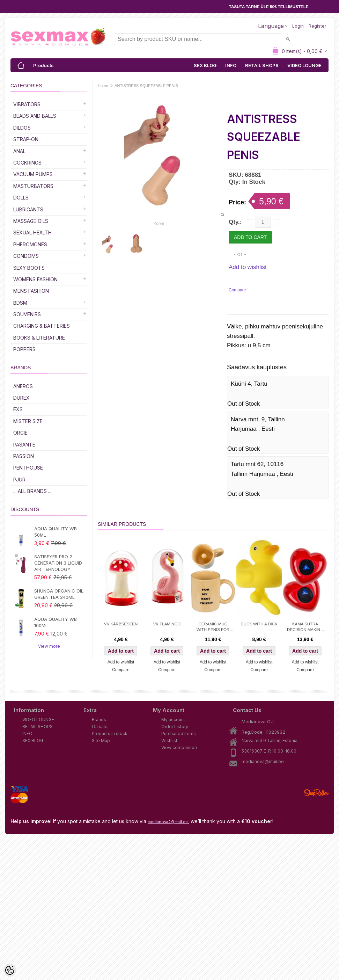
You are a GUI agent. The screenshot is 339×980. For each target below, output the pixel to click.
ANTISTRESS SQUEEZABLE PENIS (146, 86)
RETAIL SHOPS (262, 65)
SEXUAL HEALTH (32, 233)
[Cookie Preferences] (10, 970)
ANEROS (23, 386)
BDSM (20, 303)
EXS (18, 409)
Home (103, 86)
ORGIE (20, 433)
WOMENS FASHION (35, 279)
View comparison (179, 747)
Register (317, 26)
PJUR (19, 480)
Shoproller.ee (316, 793)
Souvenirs (27, 314)
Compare (237, 290)
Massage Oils (31, 221)
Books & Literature (39, 338)
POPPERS (24, 349)
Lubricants (28, 209)
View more (49, 646)
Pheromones (30, 244)
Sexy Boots (29, 268)
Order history (175, 727)
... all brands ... (32, 491)
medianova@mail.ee (263, 761)
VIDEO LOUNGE (304, 65)
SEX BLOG (205, 65)
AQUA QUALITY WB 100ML (56, 622)
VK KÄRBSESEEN (121, 624)
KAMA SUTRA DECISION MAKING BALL (305, 627)
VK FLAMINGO (167, 624)
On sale (100, 727)
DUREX (21, 398)
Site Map (101, 741)
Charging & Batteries (42, 326)
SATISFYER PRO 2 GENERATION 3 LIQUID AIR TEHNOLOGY (58, 563)
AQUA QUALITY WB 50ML (56, 532)
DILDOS (22, 128)
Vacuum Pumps (33, 174)
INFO (231, 65)
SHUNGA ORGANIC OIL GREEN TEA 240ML (59, 594)
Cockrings (27, 163)
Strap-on (26, 139)
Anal (19, 151)
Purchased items (179, 734)
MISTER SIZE (28, 421)
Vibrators (27, 104)
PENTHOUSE (28, 468)
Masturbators (33, 186)
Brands (99, 720)
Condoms (26, 256)
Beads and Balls (35, 116)
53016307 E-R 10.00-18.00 (269, 751)
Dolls (21, 198)
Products (43, 65)
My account (173, 720)
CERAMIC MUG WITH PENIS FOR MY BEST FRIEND (213, 627)
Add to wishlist (248, 267)
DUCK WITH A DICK (259, 624)
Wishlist (169, 741)
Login (298, 26)
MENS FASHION (31, 291)
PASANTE (24, 445)
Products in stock (110, 734)
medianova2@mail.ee (168, 822)
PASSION (24, 456)
